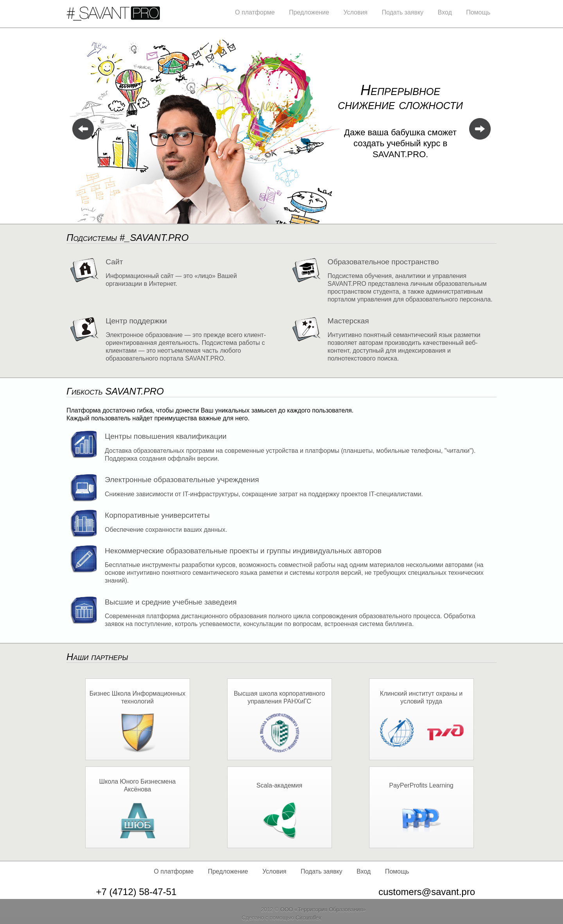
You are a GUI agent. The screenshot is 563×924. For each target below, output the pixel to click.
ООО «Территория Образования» (323, 910)
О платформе (255, 12)
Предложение (309, 12)
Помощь (478, 12)
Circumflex (308, 918)
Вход (445, 12)
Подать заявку (403, 12)
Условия (355, 12)
